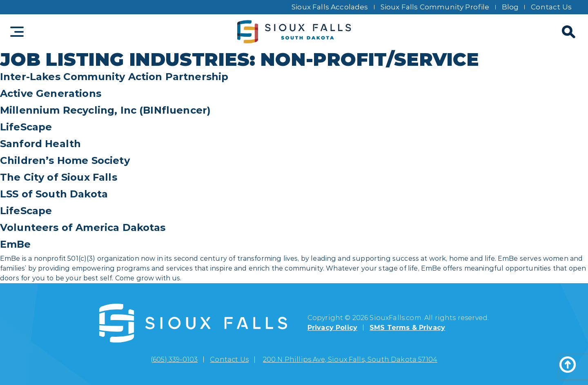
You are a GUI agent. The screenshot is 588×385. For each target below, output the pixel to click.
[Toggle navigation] (17, 32)
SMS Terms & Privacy (407, 328)
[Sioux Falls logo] (294, 32)
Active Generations (51, 93)
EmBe (16, 244)
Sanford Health (40, 144)
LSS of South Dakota (54, 194)
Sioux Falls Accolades (330, 7)
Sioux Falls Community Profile (435, 7)
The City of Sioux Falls (59, 177)
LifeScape (26, 127)
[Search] (568, 32)
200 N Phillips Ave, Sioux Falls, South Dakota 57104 (350, 359)
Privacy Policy (332, 328)
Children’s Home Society (65, 160)
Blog (510, 7)
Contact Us (551, 7)
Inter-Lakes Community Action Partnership (114, 77)
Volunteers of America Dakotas (83, 227)
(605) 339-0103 (174, 359)
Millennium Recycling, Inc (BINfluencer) (105, 110)
